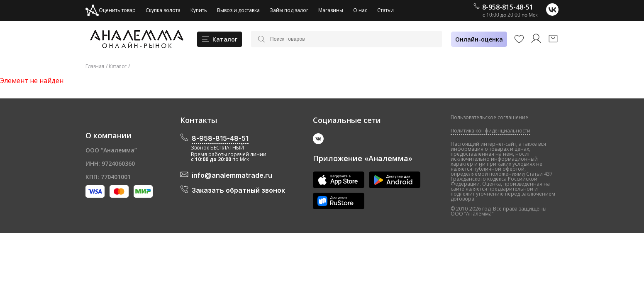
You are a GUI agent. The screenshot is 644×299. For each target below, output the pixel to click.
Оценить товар (111, 10)
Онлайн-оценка (479, 39)
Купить (199, 10)
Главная (95, 66)
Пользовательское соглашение (489, 117)
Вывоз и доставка (238, 10)
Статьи (385, 10)
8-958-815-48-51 (503, 7)
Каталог (118, 66)
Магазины (331, 10)
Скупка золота (163, 10)
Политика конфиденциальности (490, 131)
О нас (360, 10)
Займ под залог (289, 10)
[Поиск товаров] (353, 39)
